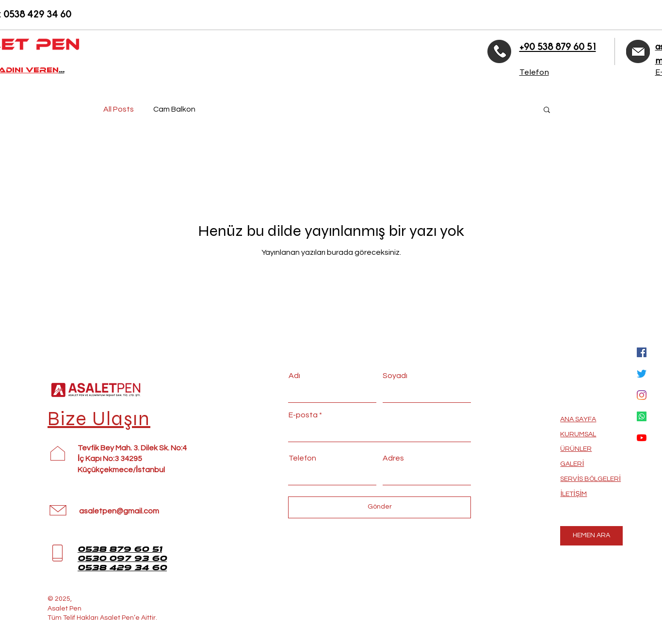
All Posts (119, 109)
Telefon (302, 458)
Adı (294, 376)
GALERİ (572, 464)
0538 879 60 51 (120, 549)
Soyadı (395, 376)
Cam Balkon (174, 109)
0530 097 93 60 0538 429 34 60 (122, 563)
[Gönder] (379, 507)
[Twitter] (642, 374)
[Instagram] (642, 395)
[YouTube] (642, 438)
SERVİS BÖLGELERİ (590, 479)
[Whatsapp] (642, 416)
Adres (393, 458)
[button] (547, 110)
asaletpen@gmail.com (119, 511)
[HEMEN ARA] (591, 536)
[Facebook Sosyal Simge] (642, 352)
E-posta (303, 415)
